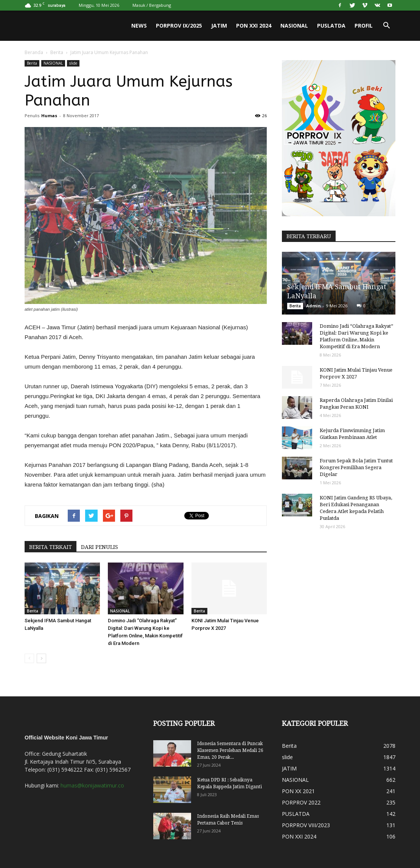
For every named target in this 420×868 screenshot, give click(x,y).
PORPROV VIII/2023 (306, 825)
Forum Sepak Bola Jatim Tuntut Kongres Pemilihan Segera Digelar (356, 467)
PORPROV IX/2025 (179, 26)
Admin (313, 306)
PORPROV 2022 (301, 802)
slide (73, 63)
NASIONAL (294, 26)
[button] (386, 26)
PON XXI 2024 (254, 26)
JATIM (219, 26)
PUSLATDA (331, 26)
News (139, 26)
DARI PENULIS (100, 547)
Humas (49, 115)
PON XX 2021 (298, 791)
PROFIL (364, 26)
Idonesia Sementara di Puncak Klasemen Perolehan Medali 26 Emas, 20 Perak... (230, 750)
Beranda (34, 52)
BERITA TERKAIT (51, 547)
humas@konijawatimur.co (92, 785)
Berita (57, 52)
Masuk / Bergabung (152, 5)
